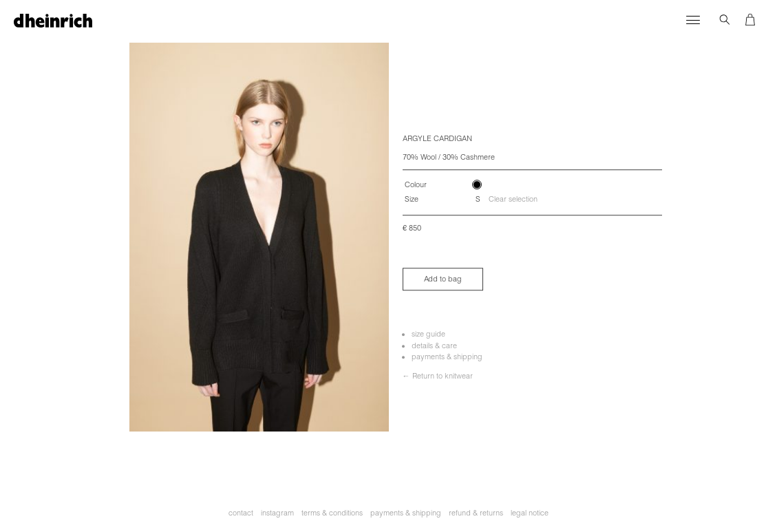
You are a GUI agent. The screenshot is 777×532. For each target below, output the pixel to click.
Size (412, 200)
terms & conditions (332, 513)
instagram (277, 513)
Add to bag (443, 279)
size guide (428, 334)
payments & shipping (447, 357)
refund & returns (476, 513)
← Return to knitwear (438, 376)
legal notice (530, 513)
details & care (434, 345)
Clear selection (513, 199)
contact (241, 513)
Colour (416, 184)
